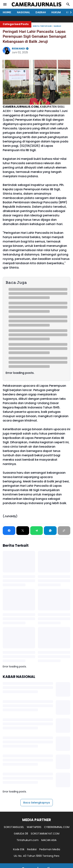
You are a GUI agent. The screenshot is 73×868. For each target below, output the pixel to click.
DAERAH (41, 12)
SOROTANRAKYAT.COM (45, 834)
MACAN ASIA (49, 840)
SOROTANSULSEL (14, 827)
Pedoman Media (50, 849)
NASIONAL (23, 12)
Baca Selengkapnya (37, 803)
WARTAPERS (34, 827)
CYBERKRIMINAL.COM (57, 827)
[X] (23, 531)
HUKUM (56, 12)
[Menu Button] (5, 4)
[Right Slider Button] (69, 12)
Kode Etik (19, 849)
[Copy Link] (64, 531)
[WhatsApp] (50, 531)
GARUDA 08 (21, 834)
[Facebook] (9, 531)
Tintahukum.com (28, 840)
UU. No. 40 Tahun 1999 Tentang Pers (37, 856)
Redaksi (32, 849)
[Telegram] (36, 531)
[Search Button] (68, 4)
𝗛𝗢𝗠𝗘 (7, 12)
